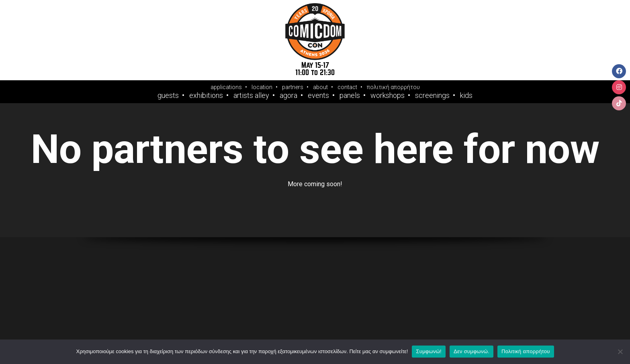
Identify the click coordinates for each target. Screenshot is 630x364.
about (320, 87)
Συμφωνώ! (429, 351)
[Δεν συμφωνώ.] (620, 352)
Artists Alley (251, 96)
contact (347, 87)
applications (226, 87)
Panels (350, 96)
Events (318, 96)
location (262, 87)
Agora (288, 96)
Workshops (388, 96)
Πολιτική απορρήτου (526, 351)
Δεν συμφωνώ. (471, 351)
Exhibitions (206, 96)
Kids (466, 96)
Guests (168, 96)
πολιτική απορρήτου (393, 87)
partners (293, 87)
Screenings (432, 96)
